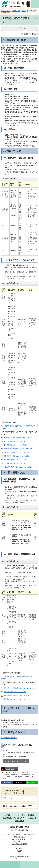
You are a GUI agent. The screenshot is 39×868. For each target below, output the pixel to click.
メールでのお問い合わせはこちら (16, 761)
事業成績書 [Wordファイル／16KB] (15, 460)
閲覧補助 (35, 4)
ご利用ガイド (10, 815)
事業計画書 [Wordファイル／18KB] (15, 692)
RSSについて (32, 818)
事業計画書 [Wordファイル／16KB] (15, 441)
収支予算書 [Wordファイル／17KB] (15, 445)
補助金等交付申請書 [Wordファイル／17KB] (18, 438)
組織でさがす (16, 11)
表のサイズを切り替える (10, 179)
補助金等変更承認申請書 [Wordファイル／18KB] (19, 449)
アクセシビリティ (20, 818)
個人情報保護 (7, 818)
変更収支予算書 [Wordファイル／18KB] (16, 452)
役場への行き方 (19, 837)
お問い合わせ (20, 821)
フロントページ (6, 11)
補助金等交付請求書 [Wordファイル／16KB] (18, 467)
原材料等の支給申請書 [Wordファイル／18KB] (19, 688)
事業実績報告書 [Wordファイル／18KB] (16, 456)
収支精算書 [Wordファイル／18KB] (15, 463)
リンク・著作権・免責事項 (25, 815)
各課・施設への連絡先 (20, 844)
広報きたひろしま (9, 798)
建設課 (24, 11)
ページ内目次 (20, 28)
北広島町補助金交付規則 (9, 738)
